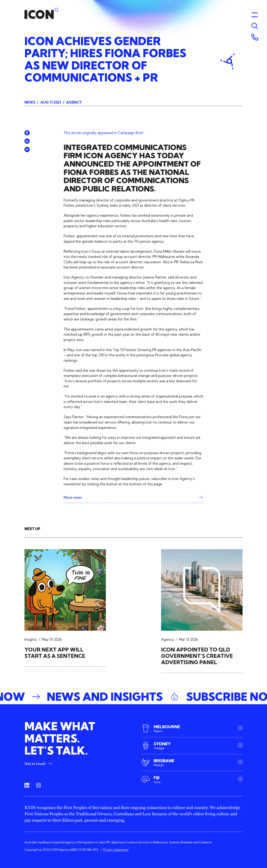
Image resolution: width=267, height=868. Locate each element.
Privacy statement (116, 850)
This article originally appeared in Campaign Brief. (104, 133)
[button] (133, 697)
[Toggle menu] (255, 26)
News (30, 102)
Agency (74, 102)
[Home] (41, 13)
